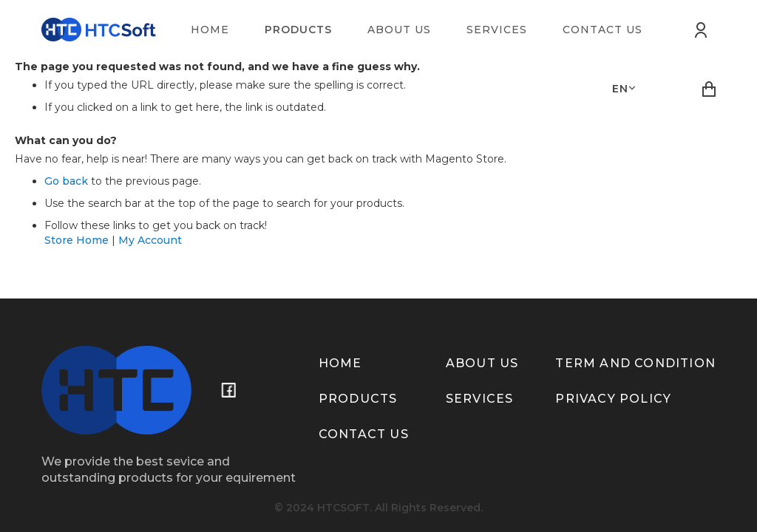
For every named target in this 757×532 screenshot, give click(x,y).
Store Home (77, 240)
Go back (66, 181)
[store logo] (99, 30)
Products (358, 399)
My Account (150, 240)
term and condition (635, 363)
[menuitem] (210, 30)
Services (480, 399)
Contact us (364, 434)
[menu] (425, 30)
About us (482, 363)
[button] (624, 89)
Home (340, 363)
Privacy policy (613, 399)
